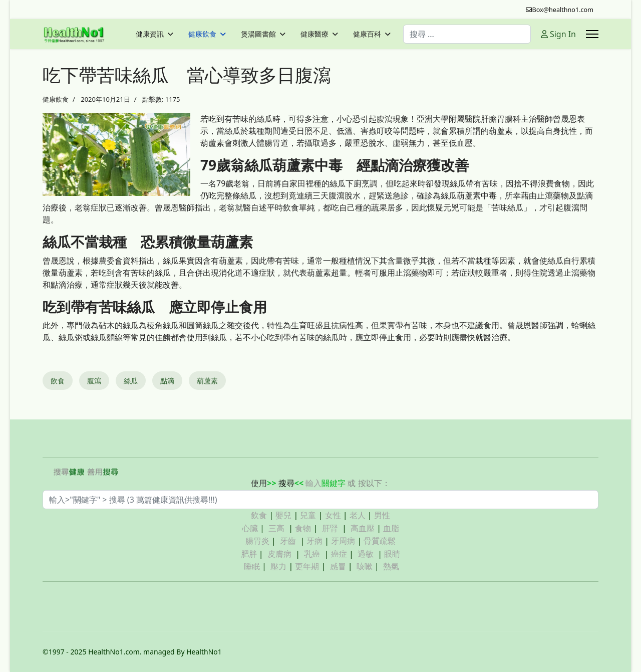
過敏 (366, 554)
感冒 (338, 566)
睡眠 (252, 566)
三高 (276, 528)
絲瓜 (131, 381)
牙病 (314, 541)
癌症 (339, 554)
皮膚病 (280, 554)
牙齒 (288, 541)
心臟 (250, 528)
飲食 (58, 381)
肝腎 (330, 528)
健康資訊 (150, 34)
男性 (382, 515)
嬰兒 (283, 515)
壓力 (278, 566)
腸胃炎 (257, 541)
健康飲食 (202, 34)
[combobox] (467, 34)
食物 (303, 528)
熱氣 (391, 566)
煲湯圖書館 (258, 34)
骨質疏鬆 (380, 541)
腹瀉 (94, 381)
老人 (358, 515)
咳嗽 (365, 566)
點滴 (167, 381)
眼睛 (392, 554)
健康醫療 (314, 34)
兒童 (308, 515)
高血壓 (363, 528)
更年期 (307, 566)
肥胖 (249, 554)
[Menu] (592, 34)
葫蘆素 (207, 381)
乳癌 (312, 554)
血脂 (391, 528)
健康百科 (367, 34)
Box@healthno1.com (563, 10)
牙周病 (343, 541)
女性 (333, 515)
